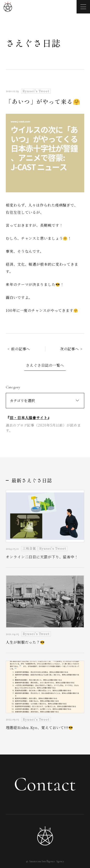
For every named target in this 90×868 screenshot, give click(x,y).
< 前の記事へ (19, 349)
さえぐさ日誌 (33, 43)
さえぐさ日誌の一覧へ (45, 365)
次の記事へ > (71, 349)
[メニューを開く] (83, 7)
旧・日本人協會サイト (29, 418)
